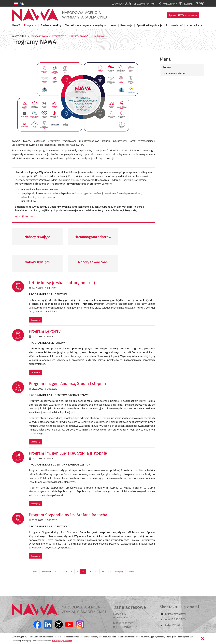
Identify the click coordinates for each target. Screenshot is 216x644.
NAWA (16, 25)
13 (103, 572)
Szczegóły (36, 320)
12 (96, 572)
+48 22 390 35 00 (175, 619)
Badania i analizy (51, 25)
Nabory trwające (37, 237)
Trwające (167, 67)
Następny (119, 572)
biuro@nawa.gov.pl (176, 614)
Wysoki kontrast (146, 4)
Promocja (126, 25)
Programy (30, 25)
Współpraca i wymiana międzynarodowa (91, 25)
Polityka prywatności (62, 641)
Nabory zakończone (93, 262)
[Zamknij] (202, 638)
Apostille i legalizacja (149, 25)
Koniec (131, 572)
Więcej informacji (25, 216)
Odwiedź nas (172, 625)
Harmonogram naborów (93, 237)
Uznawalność (175, 25)
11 (90, 572)
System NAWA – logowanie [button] (183, 15)
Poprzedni (46, 572)
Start (35, 572)
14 (109, 572)
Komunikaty (194, 25)
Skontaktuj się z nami (179, 607)
